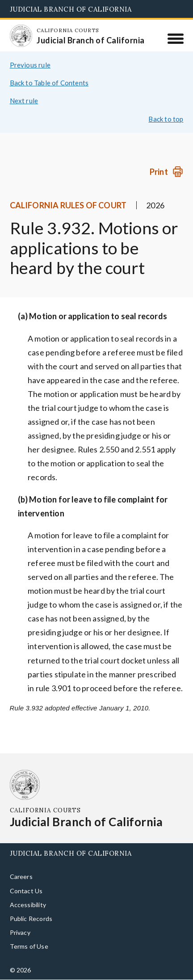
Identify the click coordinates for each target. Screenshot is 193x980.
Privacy (20, 932)
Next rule (24, 101)
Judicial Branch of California (71, 9)
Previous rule (30, 65)
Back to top (166, 119)
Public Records (31, 919)
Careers (21, 877)
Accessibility (28, 905)
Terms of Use (29, 946)
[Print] (166, 172)
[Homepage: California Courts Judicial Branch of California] (21, 36)
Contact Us (26, 891)
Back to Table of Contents (49, 83)
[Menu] (175, 38)
